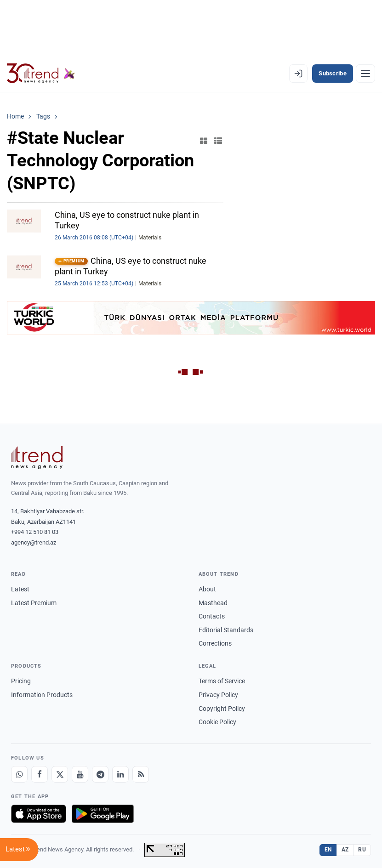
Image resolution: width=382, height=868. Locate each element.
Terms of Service (222, 681)
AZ (345, 850)
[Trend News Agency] (37, 458)
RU (362, 850)
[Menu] (365, 74)
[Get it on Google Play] (103, 814)
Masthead (213, 603)
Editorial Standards (226, 630)
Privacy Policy (218, 695)
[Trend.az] (41, 74)
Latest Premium (34, 603)
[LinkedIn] (120, 774)
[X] (60, 774)
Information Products (42, 695)
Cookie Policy (217, 722)
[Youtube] (80, 774)
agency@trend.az (34, 542)
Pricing (21, 681)
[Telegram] (100, 774)
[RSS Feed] (141, 774)
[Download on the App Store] (39, 814)
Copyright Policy (222, 709)
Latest (20, 589)
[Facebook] (40, 774)
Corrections (215, 643)
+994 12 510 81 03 (35, 532)
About (207, 589)
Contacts (212, 616)
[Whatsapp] (19, 774)
